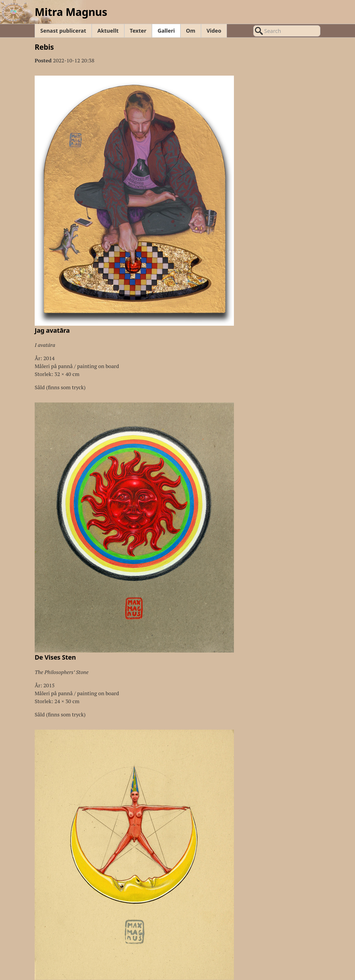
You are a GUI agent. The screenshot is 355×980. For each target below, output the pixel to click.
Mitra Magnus (71, 12)
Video (214, 31)
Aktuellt (108, 31)
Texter (138, 31)
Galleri (166, 31)
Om (191, 31)
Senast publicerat (63, 31)
